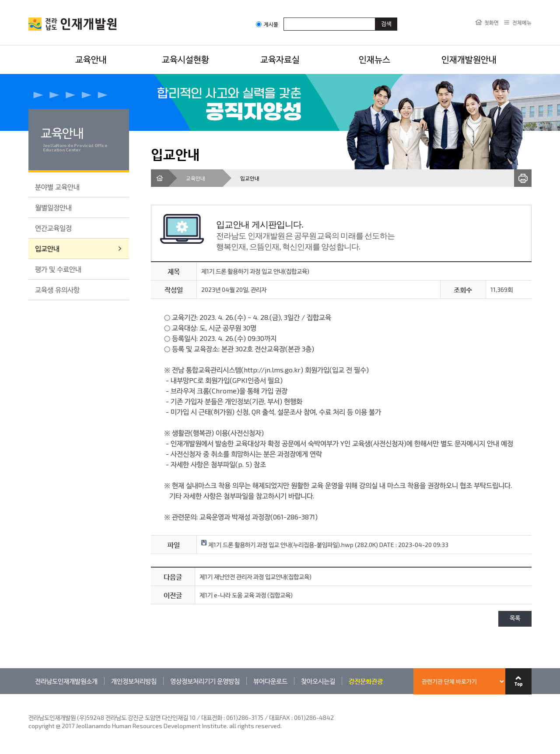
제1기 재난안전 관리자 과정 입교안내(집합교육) (255, 577)
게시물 (267, 24)
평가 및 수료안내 (58, 269)
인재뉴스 (374, 59)
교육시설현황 (185, 59)
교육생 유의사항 (57, 289)
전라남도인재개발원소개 (66, 681)
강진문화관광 (366, 681)
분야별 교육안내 (57, 187)
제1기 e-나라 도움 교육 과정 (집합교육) (246, 595)
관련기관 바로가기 (29, 694)
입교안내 (47, 248)
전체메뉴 (522, 22)
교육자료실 (280, 59)
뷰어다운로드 (270, 681)
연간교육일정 (53, 228)
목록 (515, 619)
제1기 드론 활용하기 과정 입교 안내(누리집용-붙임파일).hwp (277, 545)
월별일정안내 (53, 207)
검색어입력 (284, 17)
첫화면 (492, 22)
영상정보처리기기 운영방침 (205, 681)
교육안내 (91, 59)
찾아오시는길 (318, 681)
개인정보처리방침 (134, 681)
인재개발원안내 (469, 59)
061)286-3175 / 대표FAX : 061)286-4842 (280, 717)
